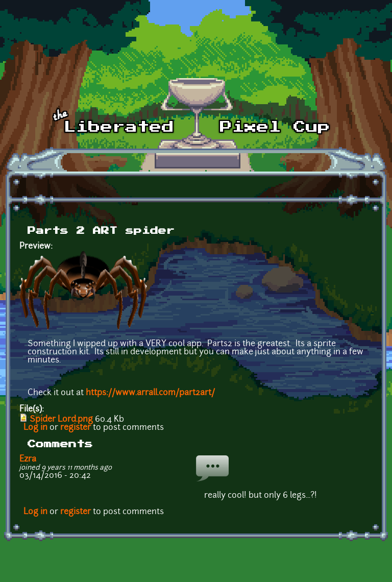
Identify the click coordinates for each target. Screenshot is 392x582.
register (76, 428)
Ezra (28, 459)
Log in (35, 428)
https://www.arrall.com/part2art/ (150, 393)
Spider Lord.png (61, 420)
